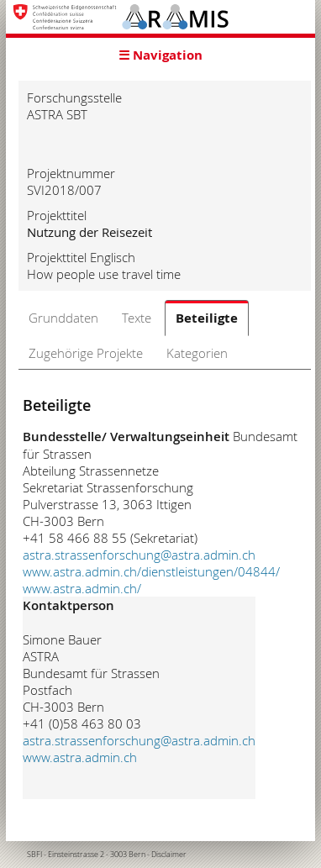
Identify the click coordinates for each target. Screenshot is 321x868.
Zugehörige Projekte (86, 353)
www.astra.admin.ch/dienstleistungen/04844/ (151, 571)
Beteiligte (207, 318)
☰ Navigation (160, 55)
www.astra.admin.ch (80, 757)
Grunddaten (63, 318)
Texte (137, 318)
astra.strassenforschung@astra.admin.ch (139, 555)
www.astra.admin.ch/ (82, 588)
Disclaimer (169, 855)
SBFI (34, 855)
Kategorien (197, 353)
